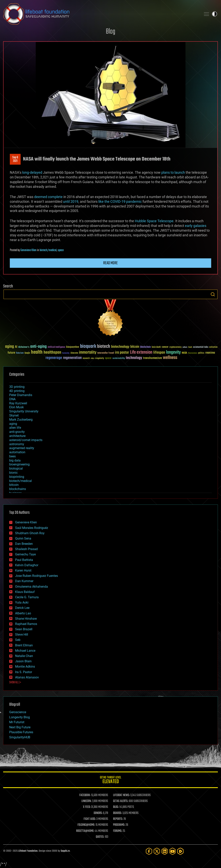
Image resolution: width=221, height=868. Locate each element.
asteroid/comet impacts (26, 440)
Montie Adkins (25, 667)
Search (213, 294)
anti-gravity (17, 432)
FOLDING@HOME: (86, 825)
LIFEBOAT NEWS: (121, 795)
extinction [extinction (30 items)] (213, 347)
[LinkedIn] (165, 851)
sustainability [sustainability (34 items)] (119, 359)
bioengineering (19, 464)
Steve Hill (22, 634)
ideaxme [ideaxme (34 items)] (74, 353)
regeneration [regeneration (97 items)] (72, 358)
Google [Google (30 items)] (27, 353)
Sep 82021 (15, 159)
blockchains (18, 489)
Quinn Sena (23, 538)
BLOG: (116, 807)
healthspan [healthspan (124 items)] (52, 353)
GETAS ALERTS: (121, 801)
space (61, 250)
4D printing (17, 391)
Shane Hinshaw (26, 619)
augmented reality (22, 448)
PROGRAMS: (119, 825)
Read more (110, 263)
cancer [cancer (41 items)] (165, 347)
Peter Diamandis (21, 395)
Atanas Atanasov (27, 677)
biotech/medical (48, 250)
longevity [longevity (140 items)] (173, 352)
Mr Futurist (17, 722)
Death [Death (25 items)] (190, 347)
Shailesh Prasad (26, 549)
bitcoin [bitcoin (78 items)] (135, 347)
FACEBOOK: (85, 795)
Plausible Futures (21, 732)
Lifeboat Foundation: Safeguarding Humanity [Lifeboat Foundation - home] (101, 14)
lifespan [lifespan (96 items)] (159, 353)
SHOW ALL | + (15, 683)
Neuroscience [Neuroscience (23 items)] (193, 353)
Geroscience (18, 712)
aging (13, 424)
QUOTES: (100, 837)
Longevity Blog (20, 717)
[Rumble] (180, 851)
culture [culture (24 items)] (185, 347)
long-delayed (32, 172)
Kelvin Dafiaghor (27, 565)
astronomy (17, 444)
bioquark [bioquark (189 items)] (88, 346)
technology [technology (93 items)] (134, 358)
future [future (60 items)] (11, 353)
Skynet (14, 415)
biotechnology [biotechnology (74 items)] (120, 347)
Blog (110, 32)
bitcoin (14, 485)
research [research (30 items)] (86, 358)
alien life (15, 428)
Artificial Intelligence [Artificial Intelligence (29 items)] (56, 347)
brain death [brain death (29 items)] (156, 347)
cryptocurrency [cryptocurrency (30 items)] (175, 347)
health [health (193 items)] (37, 352)
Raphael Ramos (26, 624)
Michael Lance (25, 651)
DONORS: (98, 813)
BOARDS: (117, 813)
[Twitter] (157, 851)
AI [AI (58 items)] (16, 347)
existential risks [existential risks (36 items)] (201, 347)
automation (17, 452)
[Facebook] (149, 851)
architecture (17, 436)
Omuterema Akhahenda (32, 587)
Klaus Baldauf (25, 592)
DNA (12, 399)
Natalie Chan (24, 656)
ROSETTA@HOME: (85, 831)
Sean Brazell (24, 629)
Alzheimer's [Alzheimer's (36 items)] (24, 347)
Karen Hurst (23, 570)
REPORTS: (118, 819)
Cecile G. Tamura (27, 597)
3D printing (17, 387)
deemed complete (48, 197)
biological (16, 468)
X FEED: (87, 807)
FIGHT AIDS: (90, 819)
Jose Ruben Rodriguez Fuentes (37, 576)
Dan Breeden (24, 544)
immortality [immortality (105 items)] (88, 352)
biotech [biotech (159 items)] (104, 346)
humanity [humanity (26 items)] (66, 353)
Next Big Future (20, 727)
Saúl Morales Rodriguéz (32, 528)
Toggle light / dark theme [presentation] (215, 14)
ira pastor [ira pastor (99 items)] (122, 353)
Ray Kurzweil (18, 403)
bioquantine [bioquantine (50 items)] (73, 347)
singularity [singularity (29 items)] (100, 358)
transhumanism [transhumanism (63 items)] (153, 358)
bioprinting (17, 477)
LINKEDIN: (86, 801)
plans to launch (173, 172)
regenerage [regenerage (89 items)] (54, 358)
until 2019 (71, 201)
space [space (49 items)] (108, 358)
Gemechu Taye (25, 554)
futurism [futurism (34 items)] (20, 353)
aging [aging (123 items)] (10, 347)
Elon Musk (16, 407)
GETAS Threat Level (110, 780)
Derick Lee (22, 608)
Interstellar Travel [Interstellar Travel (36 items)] (106, 353)
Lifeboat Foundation (28, 851)
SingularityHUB (20, 737)
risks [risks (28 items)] (92, 358)
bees (12, 456)
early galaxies (196, 226)
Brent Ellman (24, 645)
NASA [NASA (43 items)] (184, 353)
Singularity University (24, 411)
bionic (13, 473)
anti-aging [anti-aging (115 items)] (38, 347)
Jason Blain (23, 661)
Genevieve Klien (28, 250)
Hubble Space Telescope (154, 221)
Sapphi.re (65, 851)
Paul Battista (24, 560)
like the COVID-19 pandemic (120, 201)
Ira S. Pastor (24, 672)
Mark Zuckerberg (21, 420)
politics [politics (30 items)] (201, 353)
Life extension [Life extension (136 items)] (141, 352)
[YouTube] (173, 851)
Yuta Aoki (22, 602)
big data (15, 460)
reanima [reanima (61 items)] (210, 353)
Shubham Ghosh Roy (30, 533)
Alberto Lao (23, 613)
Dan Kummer (24, 581)
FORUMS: (118, 831)
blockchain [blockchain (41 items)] (145, 347)
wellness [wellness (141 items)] (170, 358)
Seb (18, 640)
